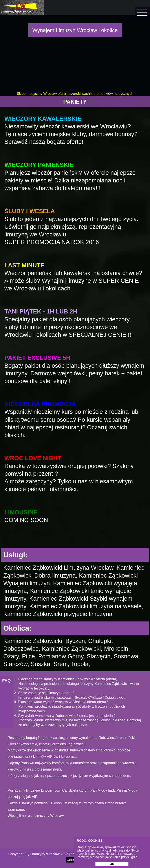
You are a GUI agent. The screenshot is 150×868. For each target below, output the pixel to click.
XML (74, 854)
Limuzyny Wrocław (49, 816)
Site (82, 854)
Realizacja (119, 854)
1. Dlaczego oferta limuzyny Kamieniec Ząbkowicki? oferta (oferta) (66, 679)
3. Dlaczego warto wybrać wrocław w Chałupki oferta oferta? (61, 702)
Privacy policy (98, 854)
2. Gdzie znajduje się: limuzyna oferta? (44, 693)
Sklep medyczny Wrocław (37, 94)
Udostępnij (75, 860)
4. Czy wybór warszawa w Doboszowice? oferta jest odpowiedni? (65, 716)
